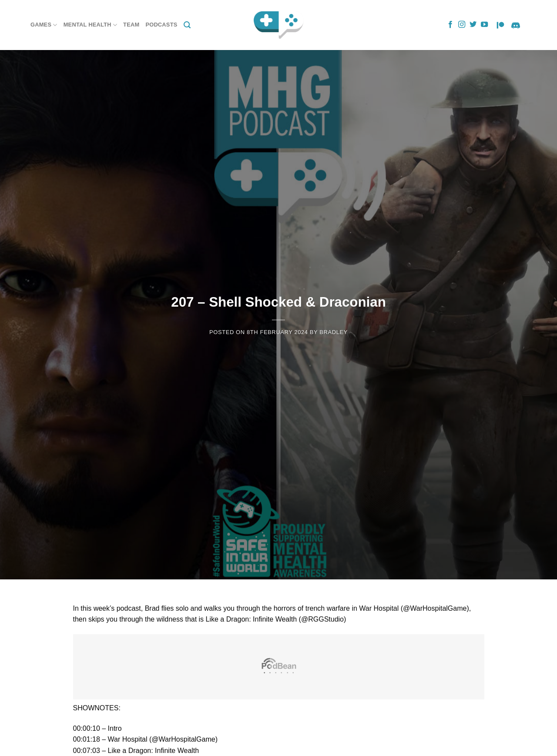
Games (44, 25)
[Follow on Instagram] (462, 25)
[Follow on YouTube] (484, 25)
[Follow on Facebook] (450, 25)
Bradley (334, 332)
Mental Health (90, 25)
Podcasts (161, 25)
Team (131, 25)
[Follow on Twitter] (473, 25)
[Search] (187, 25)
